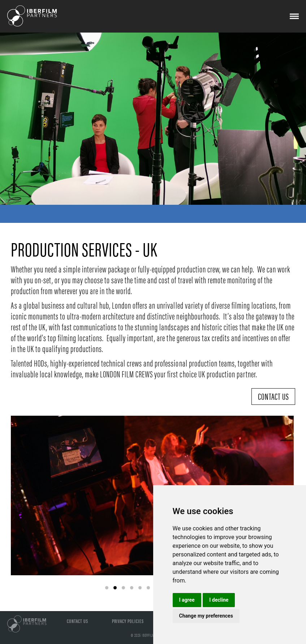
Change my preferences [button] (206, 616)
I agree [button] (187, 600)
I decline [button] (219, 600)
